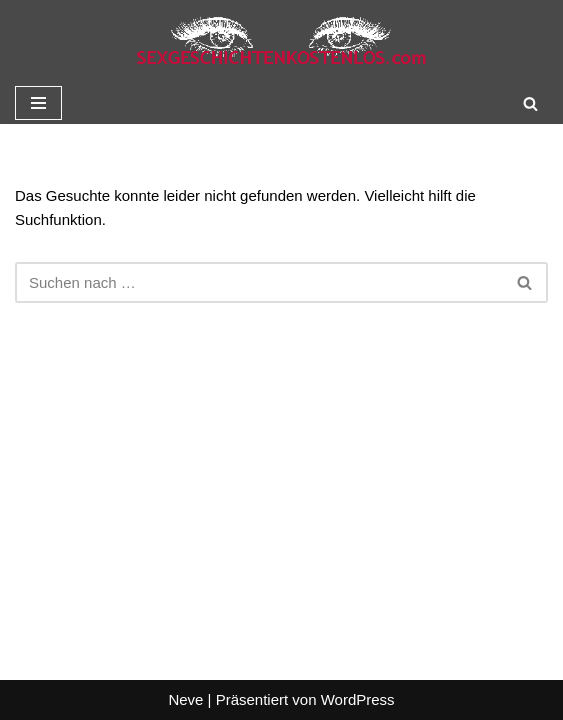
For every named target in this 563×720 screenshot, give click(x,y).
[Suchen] (530, 103)
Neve (185, 699)
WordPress (358, 699)
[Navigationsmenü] (38, 103)
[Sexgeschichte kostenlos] (282, 41)
